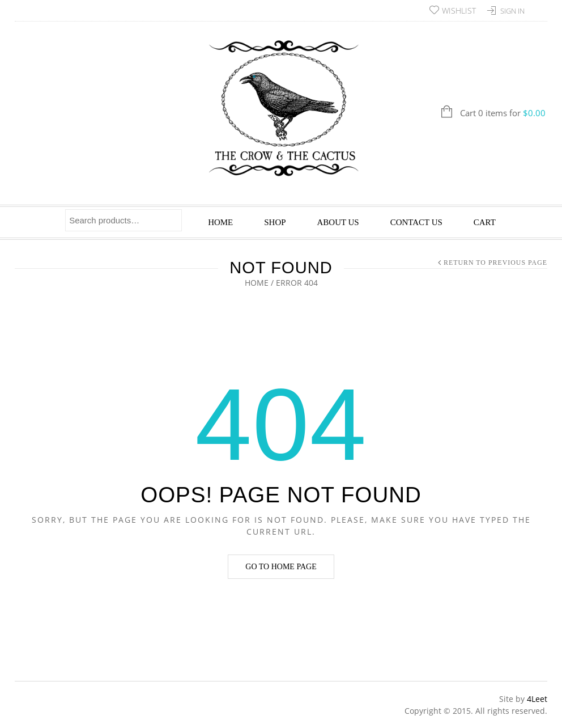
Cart (485, 222)
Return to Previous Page (495, 263)
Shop (275, 222)
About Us (338, 222)
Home (220, 222)
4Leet (537, 699)
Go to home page (281, 567)
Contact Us (416, 222)
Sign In (512, 11)
